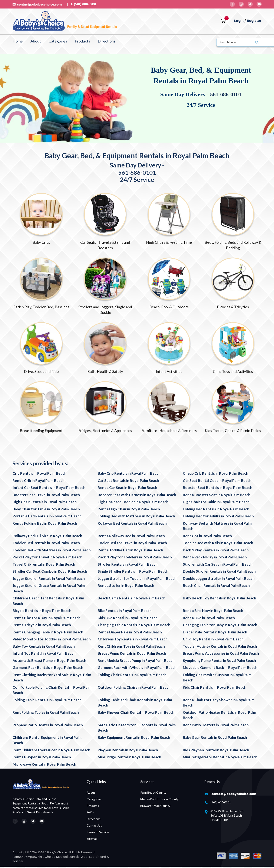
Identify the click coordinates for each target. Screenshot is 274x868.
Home (18, 41)
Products (82, 41)
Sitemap (92, 840)
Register (254, 21)
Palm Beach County (153, 794)
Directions (107, 41)
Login (239, 21)
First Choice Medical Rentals (59, 858)
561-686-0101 (226, 94)
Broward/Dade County (155, 807)
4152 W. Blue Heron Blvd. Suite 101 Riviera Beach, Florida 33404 (227, 817)
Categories (58, 41)
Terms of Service (98, 833)
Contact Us (94, 827)
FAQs (90, 813)
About (36, 41)
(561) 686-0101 (221, 804)
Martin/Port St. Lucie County (159, 800)
